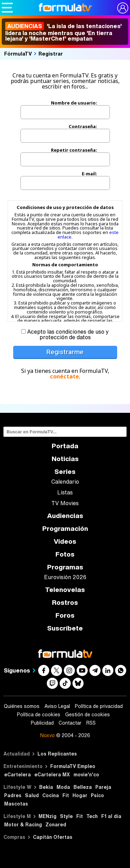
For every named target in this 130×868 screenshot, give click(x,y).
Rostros (65, 603)
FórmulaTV (18, 53)
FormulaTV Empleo (73, 766)
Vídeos (65, 541)
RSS (91, 723)
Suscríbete (65, 628)
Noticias (65, 459)
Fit (66, 795)
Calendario (65, 482)
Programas (65, 567)
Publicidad (42, 723)
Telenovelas (65, 590)
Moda (63, 787)
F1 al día (111, 816)
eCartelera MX (52, 774)
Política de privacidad (99, 706)
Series (65, 472)
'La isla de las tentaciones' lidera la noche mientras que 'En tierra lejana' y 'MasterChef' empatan (63, 32)
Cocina (51, 795)
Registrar (51, 53)
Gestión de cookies (88, 715)
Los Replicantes (57, 754)
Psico (97, 795)
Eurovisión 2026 (65, 577)
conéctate (64, 376)
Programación (65, 529)
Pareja (103, 787)
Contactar (70, 723)
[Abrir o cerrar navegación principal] (7, 8)
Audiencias (65, 516)
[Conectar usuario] (123, 8)
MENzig (47, 816)
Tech (92, 816)
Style (66, 816)
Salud (32, 795)
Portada (65, 446)
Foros (65, 615)
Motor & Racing (23, 824)
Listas (65, 492)
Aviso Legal (57, 706)
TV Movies (65, 503)
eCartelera (18, 774)
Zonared (56, 824)
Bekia (46, 787)
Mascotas (16, 804)
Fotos (65, 554)
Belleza (83, 787)
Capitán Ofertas (53, 837)
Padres (13, 795)
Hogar (80, 795)
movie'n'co (86, 774)
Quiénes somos (22, 706)
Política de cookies (39, 715)
